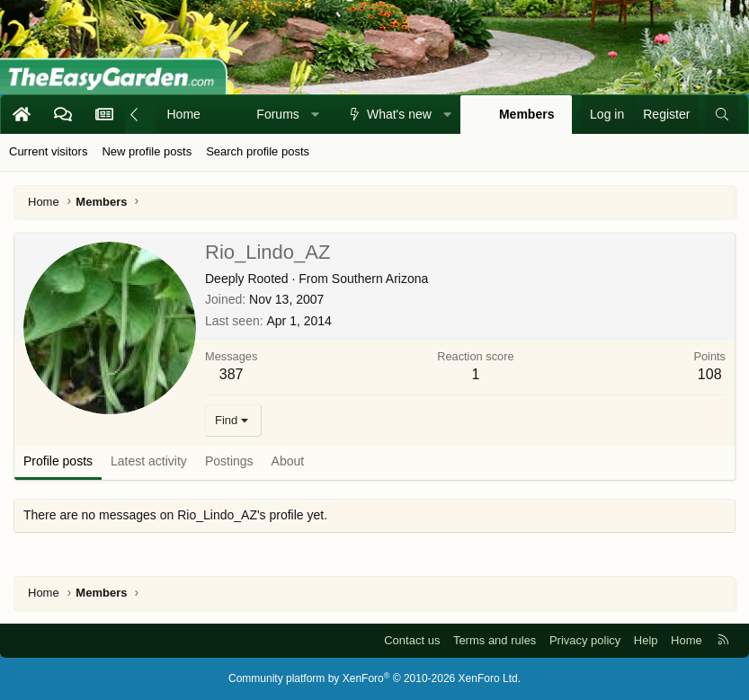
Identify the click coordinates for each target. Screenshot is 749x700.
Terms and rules (495, 640)
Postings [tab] (229, 461)
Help (646, 640)
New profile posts (147, 151)
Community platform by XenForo (374, 678)
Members (526, 114)
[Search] (722, 115)
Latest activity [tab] (149, 461)
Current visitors (48, 151)
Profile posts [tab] (58, 461)
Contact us (412, 640)
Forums (277, 114)
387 (232, 374)
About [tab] (288, 461)
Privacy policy (585, 640)
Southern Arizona (380, 279)
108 (710, 374)
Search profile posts (258, 151)
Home (184, 114)
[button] (315, 115)
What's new (399, 114)
